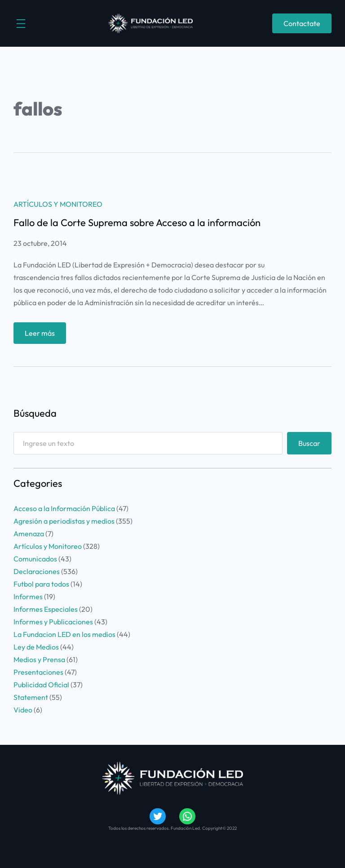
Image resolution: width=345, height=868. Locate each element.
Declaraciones (37, 571)
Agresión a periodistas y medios (64, 521)
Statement (31, 697)
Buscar (309, 443)
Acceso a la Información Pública (64, 508)
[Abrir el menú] (21, 24)
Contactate (302, 23)
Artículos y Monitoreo (58, 204)
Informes (28, 596)
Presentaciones (38, 672)
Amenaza (29, 534)
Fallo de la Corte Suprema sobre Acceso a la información (137, 223)
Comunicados (35, 559)
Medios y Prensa (39, 659)
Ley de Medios (36, 647)
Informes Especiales (46, 609)
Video (23, 710)
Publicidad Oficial (41, 685)
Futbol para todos (41, 584)
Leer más (43, 335)
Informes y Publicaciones (53, 622)
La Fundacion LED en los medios (64, 634)
